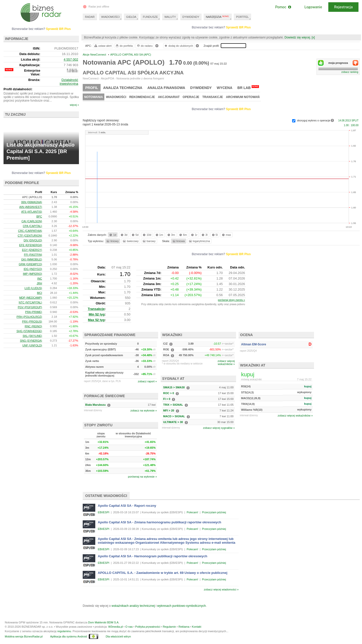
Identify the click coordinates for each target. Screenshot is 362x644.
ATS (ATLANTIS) (32, 212)
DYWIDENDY (191, 17)
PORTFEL (242, 17)
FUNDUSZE (150, 17)
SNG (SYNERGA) (31, 341)
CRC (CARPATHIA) (30, 231)
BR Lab (248, 87)
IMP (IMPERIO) (32, 274)
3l (204, 235)
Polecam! (193, 512)
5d (135, 235)
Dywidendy (201, 88)
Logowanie (313, 7)
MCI (39, 293)
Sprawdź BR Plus (238, 27)
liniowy (112, 241)
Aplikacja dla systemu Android (68, 636)
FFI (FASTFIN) (33, 255)
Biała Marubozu (95, 405)
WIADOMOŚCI (110, 17)
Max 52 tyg (96, 320)
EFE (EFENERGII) (31, 245)
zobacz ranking (350, 72)
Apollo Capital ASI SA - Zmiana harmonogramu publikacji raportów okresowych (160, 522)
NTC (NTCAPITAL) (31, 302)
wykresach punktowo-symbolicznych (181, 606)
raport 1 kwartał (105, 124)
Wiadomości (116, 97)
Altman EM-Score (254, 344)
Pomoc (283, 7)
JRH (39, 283)
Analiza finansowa (166, 88)
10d (147, 235)
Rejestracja (343, 7)
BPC (39, 216)
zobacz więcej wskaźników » (295, 416)
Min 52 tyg (97, 314)
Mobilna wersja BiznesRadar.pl (24, 636)
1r (194, 235)
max (226, 235)
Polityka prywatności (148, 627)
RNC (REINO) (33, 326)
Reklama (184, 627)
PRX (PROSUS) (32, 321)
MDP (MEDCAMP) (31, 298)
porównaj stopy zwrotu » (232, 300)
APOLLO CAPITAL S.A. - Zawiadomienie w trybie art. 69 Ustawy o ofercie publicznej (163, 573)
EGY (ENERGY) (32, 250)
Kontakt (196, 627)
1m (159, 235)
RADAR (90, 17)
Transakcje (213, 97)
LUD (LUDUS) (33, 288)
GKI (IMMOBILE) (32, 259)
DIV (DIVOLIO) (33, 240)
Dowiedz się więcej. (298, 37)
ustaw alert (103, 46)
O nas (129, 627)
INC (40, 279)
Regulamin (169, 627)
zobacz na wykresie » (144, 410)
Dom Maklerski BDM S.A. (104, 622)
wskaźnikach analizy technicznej (133, 606)
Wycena (224, 88)
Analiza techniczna (123, 88)
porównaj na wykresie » (142, 477)
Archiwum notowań (243, 97)
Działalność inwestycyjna (69, 82)
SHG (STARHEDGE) (29, 331)
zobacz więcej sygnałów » (219, 428)
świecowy (130, 241)
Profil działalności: (18, 89)
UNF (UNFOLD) (32, 345)
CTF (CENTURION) (30, 236)
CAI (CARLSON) (32, 221)
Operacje (191, 97)
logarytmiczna (199, 241)
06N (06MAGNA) (32, 202)
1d (112, 235)
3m (171, 235)
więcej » (74, 105)
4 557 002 (71, 59)
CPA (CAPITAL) (33, 226)
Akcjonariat (169, 97)
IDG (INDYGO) (33, 269)
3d (124, 235)
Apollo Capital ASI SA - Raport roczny (127, 506)
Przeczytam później (214, 512)
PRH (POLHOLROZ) (29, 317)
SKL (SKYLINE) (32, 336)
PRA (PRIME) (34, 312)
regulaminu (64, 631)
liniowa (178, 241)
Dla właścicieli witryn (118, 636)
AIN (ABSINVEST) (31, 207)
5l (214, 235)
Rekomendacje (142, 97)
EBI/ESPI (104, 512)
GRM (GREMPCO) (30, 264)
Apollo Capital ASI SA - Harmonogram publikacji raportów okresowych (152, 556)
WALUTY (170, 17)
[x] (313, 37)
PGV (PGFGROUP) (30, 307)
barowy (149, 241)
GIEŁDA (131, 17)
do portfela (124, 46)
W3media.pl (115, 627)
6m (183, 235)
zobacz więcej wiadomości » (221, 589)
